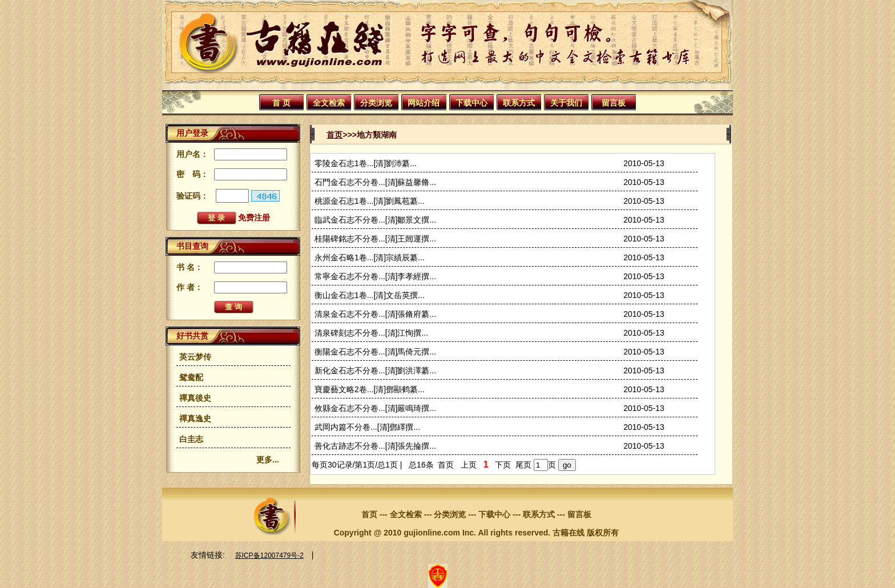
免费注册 (254, 218)
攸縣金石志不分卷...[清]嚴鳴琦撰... (375, 408)
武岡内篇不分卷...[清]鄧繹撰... (367, 427)
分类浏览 (376, 103)
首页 (334, 135)
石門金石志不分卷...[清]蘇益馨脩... (375, 182)
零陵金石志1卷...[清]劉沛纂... (366, 163)
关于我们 (566, 103)
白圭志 (191, 439)
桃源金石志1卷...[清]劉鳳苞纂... (370, 201)
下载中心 (471, 103)
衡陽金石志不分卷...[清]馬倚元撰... (375, 352)
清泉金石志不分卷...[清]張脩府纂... (375, 314)
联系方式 (519, 103)
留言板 (614, 103)
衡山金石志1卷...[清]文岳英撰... (370, 295)
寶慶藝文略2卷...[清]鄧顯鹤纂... (370, 389)
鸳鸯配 (191, 377)
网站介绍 (424, 103)
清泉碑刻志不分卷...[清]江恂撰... (371, 333)
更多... (268, 460)
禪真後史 (195, 398)
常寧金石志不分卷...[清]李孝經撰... (375, 276)
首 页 (281, 103)
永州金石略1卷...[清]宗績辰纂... (370, 257)
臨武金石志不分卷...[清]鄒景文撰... (375, 220)
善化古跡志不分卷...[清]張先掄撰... (375, 446)
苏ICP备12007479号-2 (269, 555)
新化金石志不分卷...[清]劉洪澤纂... (375, 370)
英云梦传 (195, 357)
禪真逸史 (195, 418)
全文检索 (329, 103)
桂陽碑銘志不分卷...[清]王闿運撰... (375, 239)
